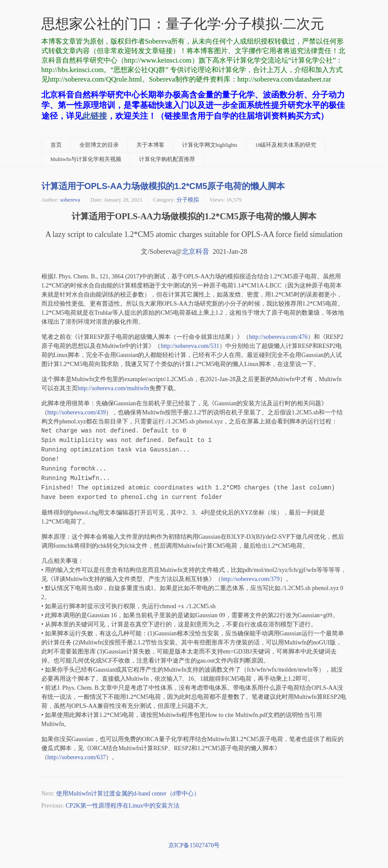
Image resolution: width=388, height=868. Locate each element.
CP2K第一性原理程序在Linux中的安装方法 (123, 806)
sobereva (70, 200)
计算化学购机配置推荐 (167, 159)
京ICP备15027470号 (194, 845)
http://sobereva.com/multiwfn (114, 388)
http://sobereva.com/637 (77, 757)
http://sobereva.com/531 (190, 346)
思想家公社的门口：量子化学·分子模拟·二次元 (183, 24)
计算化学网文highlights (210, 145)
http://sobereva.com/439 (77, 412)
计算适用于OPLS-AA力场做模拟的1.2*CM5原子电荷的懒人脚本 (163, 186)
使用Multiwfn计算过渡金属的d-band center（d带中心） (128, 794)
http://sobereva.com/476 (278, 337)
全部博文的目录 (99, 145)
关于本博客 (150, 145)
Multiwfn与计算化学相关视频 (86, 159)
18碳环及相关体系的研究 (286, 145)
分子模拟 (188, 200)
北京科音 (196, 251)
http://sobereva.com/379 (250, 579)
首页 (56, 145)
